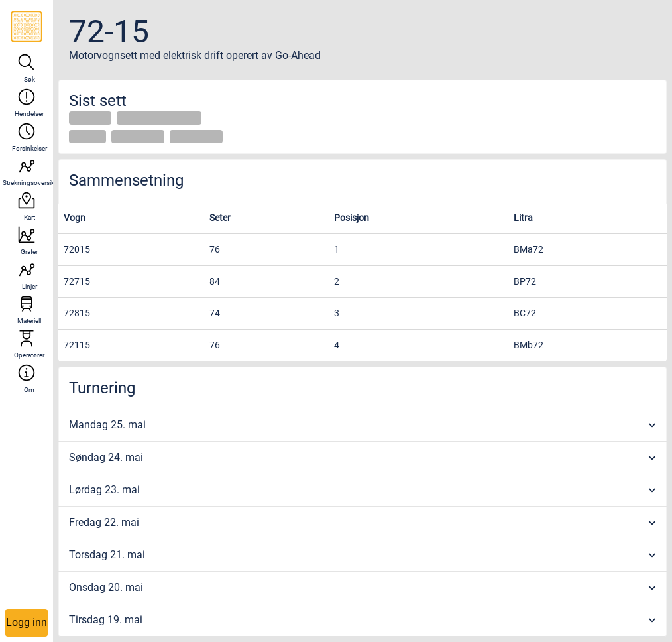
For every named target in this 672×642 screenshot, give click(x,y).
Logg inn (27, 622)
